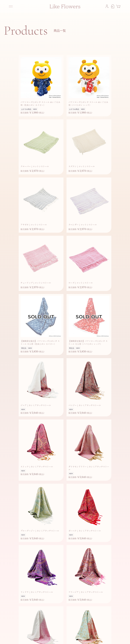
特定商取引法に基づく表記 (112, 639)
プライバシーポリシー (92, 639)
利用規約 (78, 639)
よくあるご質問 (54, 639)
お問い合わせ (67, 639)
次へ (73, 599)
